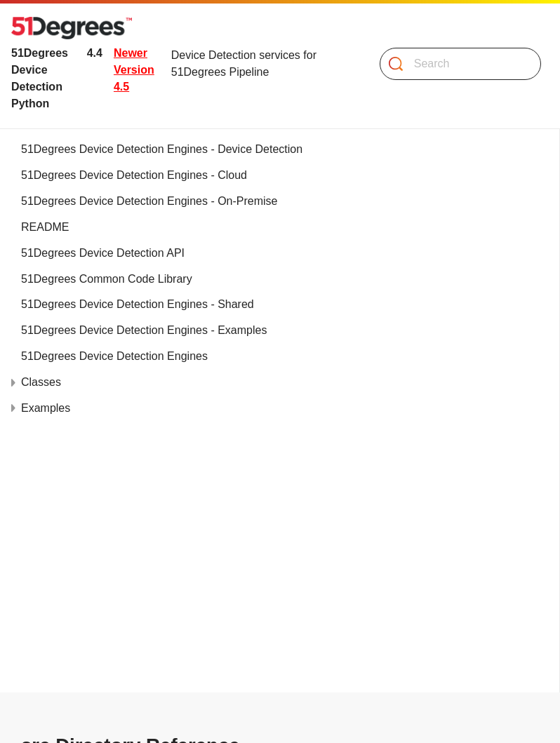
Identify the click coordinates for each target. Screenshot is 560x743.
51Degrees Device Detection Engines (114, 356)
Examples (46, 408)
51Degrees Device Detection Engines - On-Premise (149, 201)
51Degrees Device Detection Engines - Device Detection (162, 149)
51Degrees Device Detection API (103, 253)
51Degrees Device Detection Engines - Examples (144, 330)
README (45, 227)
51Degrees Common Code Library (107, 279)
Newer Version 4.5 (134, 70)
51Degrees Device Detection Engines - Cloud (134, 175)
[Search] (455, 64)
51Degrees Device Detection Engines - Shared (138, 304)
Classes (41, 382)
